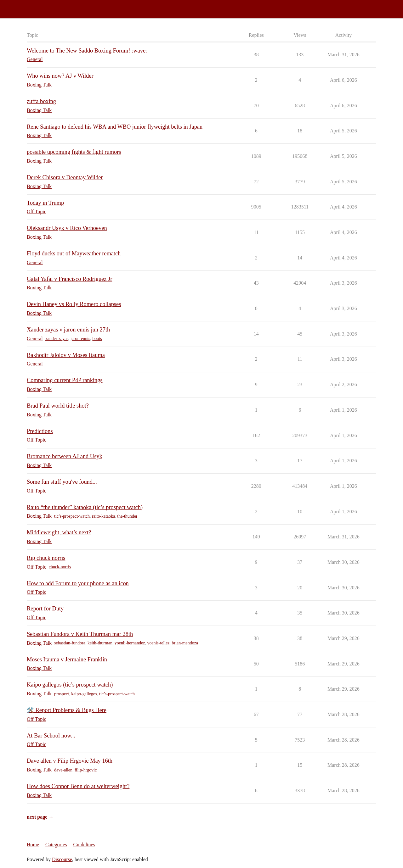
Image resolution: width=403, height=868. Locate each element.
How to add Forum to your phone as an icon (78, 583)
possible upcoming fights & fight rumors (74, 152)
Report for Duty (45, 609)
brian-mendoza (185, 643)
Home (33, 845)
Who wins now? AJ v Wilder (60, 76)
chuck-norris (60, 567)
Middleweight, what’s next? (59, 532)
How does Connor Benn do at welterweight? (78, 786)
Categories (56, 845)
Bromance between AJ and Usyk (65, 456)
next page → (40, 817)
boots (97, 339)
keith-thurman (100, 643)
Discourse (62, 859)
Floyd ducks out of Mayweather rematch (74, 253)
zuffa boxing (41, 101)
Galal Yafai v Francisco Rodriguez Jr (69, 279)
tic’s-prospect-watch (72, 516)
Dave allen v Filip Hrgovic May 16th (70, 761)
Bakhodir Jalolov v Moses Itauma (66, 355)
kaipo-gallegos (84, 694)
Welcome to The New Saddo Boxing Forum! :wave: (87, 51)
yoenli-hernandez (130, 643)
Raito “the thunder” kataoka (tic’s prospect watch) (85, 507)
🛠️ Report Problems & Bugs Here (67, 710)
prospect (62, 694)
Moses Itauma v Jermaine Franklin (67, 659)
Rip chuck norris (46, 558)
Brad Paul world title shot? (58, 406)
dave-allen (63, 770)
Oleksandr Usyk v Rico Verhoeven (67, 228)
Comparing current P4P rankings (65, 380)
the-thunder (127, 516)
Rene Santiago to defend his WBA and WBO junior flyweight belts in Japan (115, 127)
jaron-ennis (80, 339)
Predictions (40, 431)
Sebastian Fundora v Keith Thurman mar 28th (80, 634)
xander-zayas (57, 339)
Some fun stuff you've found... (62, 482)
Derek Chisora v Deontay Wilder (65, 177)
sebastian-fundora (70, 643)
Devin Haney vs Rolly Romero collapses (74, 304)
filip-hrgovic (86, 770)
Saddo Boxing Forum (25, 6)
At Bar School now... (51, 736)
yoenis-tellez (158, 643)
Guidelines (84, 845)
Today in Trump (45, 203)
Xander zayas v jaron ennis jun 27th (68, 330)
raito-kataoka (103, 516)
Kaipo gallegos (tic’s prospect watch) (70, 685)
